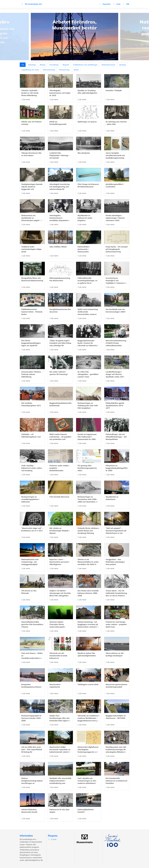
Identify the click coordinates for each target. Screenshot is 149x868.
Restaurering (64, 70)
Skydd (76, 70)
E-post (52, 839)
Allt (23, 65)
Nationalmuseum (108, 65)
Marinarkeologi (49, 70)
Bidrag (43, 65)
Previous (2, 37)
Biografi (66, 65)
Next (147, 37)
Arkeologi (32, 65)
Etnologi (123, 65)
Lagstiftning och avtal (30, 70)
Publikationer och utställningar (85, 65)
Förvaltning (54, 65)
